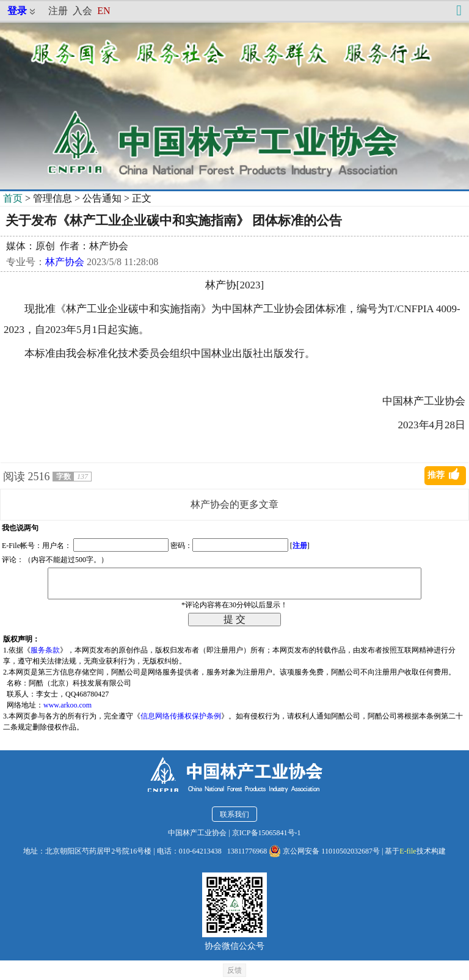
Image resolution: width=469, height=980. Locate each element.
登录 (17, 11)
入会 (82, 11)
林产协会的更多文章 (234, 504)
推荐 (436, 475)
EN (104, 11)
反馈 (234, 970)
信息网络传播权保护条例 (181, 716)
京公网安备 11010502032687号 (324, 851)
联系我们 (234, 814)
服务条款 (45, 650)
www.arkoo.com (67, 705)
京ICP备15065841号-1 (267, 833)
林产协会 (65, 262)
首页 (13, 198)
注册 (58, 11)
